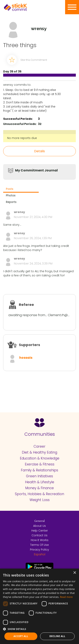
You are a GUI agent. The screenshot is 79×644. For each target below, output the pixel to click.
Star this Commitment (34, 60)
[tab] (21, 189)
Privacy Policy (39, 550)
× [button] (75, 573)
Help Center (40, 531)
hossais (26, 358)
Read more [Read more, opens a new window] (66, 597)
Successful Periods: (18, 119)
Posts (10, 189)
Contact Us (39, 535)
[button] (39, 629)
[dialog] (39, 606)
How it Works (40, 540)
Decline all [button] (57, 636)
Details (39, 151)
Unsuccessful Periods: (20, 124)
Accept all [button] (21, 636)
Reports (11, 202)
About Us (39, 526)
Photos (11, 195)
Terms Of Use (39, 545)
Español (40, 554)
